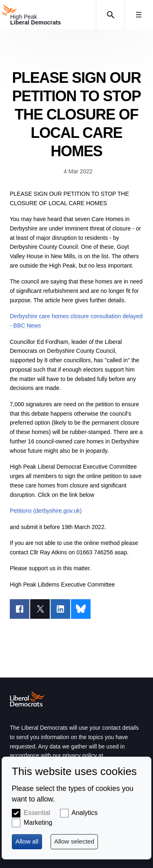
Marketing (38, 823)
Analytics (84, 813)
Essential (37, 813)
